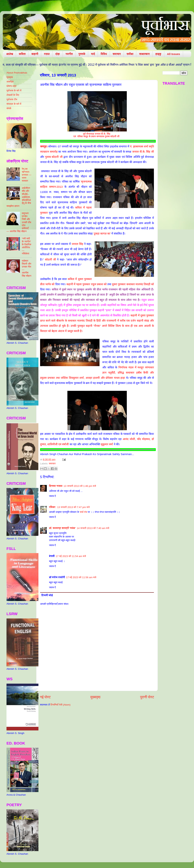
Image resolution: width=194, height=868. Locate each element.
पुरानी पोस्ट (147, 697)
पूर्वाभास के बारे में (14, 91)
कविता (22, 54)
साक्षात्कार (144, 54)
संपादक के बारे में (14, 104)
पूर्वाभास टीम (12, 99)
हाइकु (158, 54)
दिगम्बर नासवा (56, 486)
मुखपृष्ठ (10, 77)
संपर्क (9, 108)
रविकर (53, 507)
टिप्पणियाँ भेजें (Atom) (61, 705)
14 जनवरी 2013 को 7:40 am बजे (93, 528)
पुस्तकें (82, 54)
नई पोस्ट (45, 697)
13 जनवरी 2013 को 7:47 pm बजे (73, 507)
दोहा (58, 54)
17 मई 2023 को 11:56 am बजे (81, 577)
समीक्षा (130, 54)
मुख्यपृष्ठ (95, 697)
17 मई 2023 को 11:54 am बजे (71, 556)
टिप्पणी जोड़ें (47, 595)
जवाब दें (52, 496)
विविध (104, 54)
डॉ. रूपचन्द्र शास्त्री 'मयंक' (62, 528)
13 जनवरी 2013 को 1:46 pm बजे (80, 486)
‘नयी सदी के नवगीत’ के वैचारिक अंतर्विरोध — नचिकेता (26, 246)
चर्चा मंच (83, 512)
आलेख (10, 54)
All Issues (174, 54)
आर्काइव (10, 82)
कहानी (35, 54)
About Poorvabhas (17, 73)
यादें (93, 54)
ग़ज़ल (47, 54)
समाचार (117, 54)
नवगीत (69, 54)
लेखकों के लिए (13, 95)
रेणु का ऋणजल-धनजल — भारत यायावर (26, 175)
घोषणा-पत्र (11, 86)
